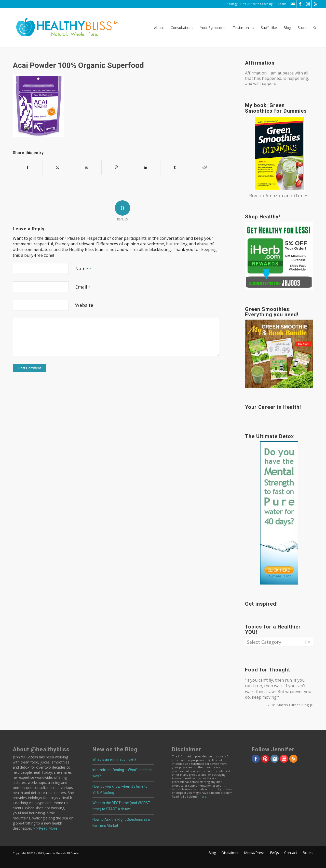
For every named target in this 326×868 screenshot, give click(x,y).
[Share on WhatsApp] (87, 167)
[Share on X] (57, 167)
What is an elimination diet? (114, 759)
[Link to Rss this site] (316, 4)
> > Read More (45, 828)
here (203, 796)
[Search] (315, 28)
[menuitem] (232, 4)
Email (83, 287)
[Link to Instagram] (308, 4)
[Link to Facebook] (300, 4)
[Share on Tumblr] (175, 167)
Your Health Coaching (258, 4)
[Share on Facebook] (28, 167)
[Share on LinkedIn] (146, 167)
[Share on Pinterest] (116, 167)
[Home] (64, 28)
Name (83, 268)
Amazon (274, 196)
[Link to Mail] (293, 4)
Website (84, 305)
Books (282, 4)
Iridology (232, 4)
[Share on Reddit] (205, 167)
